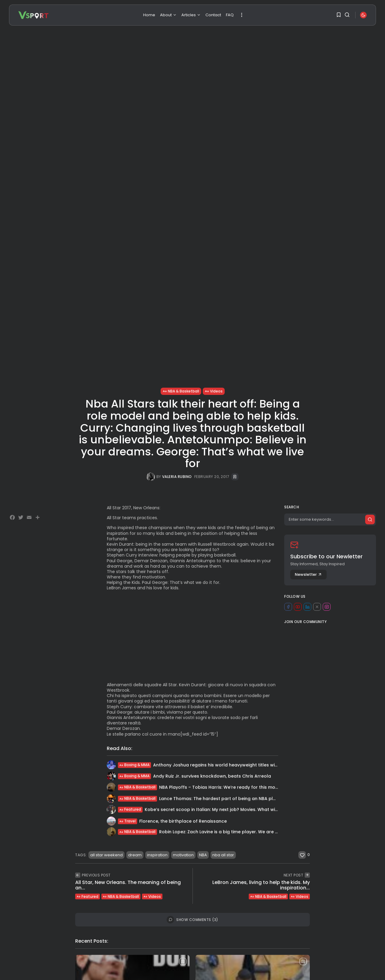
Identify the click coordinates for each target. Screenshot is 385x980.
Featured (130, 810)
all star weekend (106, 855)
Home (149, 15)
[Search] (330, 519)
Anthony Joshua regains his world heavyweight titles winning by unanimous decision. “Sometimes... (261, 766)
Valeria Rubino (177, 477)
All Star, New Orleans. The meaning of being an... (128, 885)
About (168, 15)
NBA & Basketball (181, 391)
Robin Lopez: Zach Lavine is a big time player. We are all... (221, 833)
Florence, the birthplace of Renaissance (183, 823)
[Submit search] (370, 519)
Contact (213, 15)
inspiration (157, 855)
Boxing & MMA (134, 766)
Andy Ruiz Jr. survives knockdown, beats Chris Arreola (212, 777)
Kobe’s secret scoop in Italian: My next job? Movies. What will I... (214, 810)
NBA (203, 855)
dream (135, 855)
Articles (191, 15)
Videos (214, 391)
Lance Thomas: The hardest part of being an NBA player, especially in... (237, 800)
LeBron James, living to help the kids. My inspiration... (261, 885)
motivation (183, 855)
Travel (128, 823)
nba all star (223, 855)
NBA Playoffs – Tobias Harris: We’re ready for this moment (223, 788)
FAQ (230, 15)
